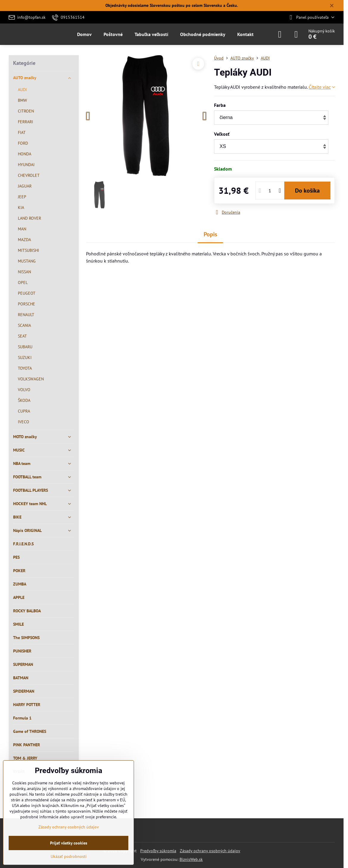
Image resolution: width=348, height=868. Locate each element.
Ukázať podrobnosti (69, 856)
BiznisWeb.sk (191, 859)
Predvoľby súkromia (158, 851)
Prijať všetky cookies (69, 843)
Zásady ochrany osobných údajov (210, 851)
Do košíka (307, 191)
